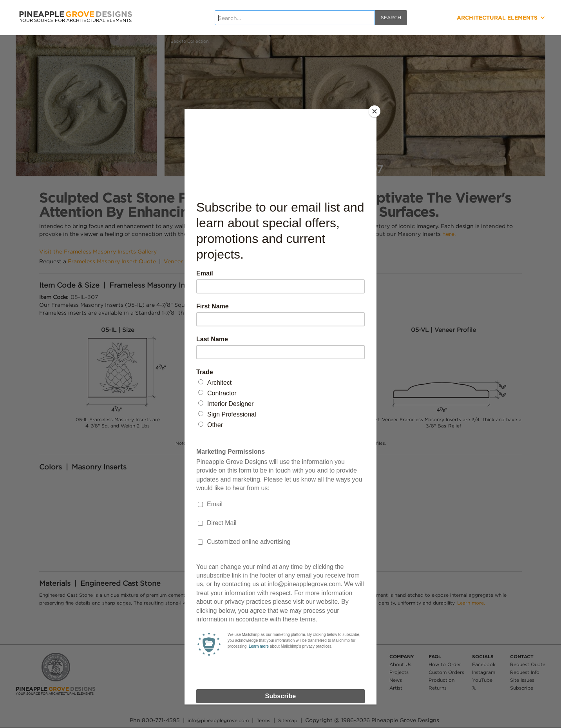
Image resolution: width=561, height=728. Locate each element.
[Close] (375, 111)
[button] (483, 18)
